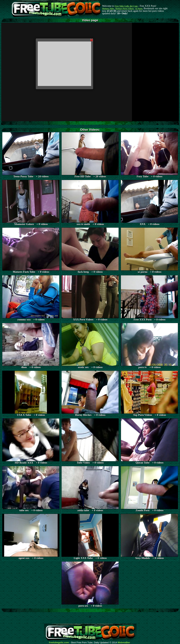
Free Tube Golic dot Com (126, 6)
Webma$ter (124, 643)
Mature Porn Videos (124, 9)
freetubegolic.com (59, 643)
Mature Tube (108, 9)
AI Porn (139, 9)
